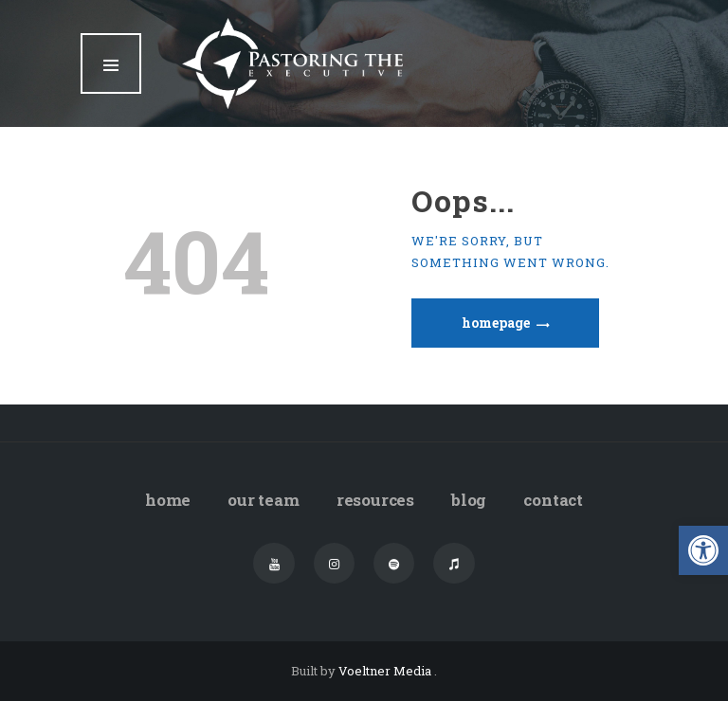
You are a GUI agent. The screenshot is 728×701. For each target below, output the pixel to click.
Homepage (496, 323)
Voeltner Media (386, 671)
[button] (703, 550)
